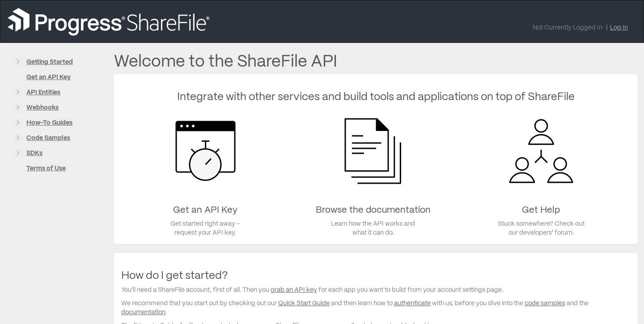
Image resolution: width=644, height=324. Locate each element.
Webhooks (42, 107)
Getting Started (50, 62)
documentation (143, 312)
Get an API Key (49, 77)
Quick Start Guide (304, 303)
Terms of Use (46, 168)
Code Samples (48, 138)
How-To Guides (49, 122)
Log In (619, 27)
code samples (545, 303)
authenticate (412, 303)
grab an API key (294, 290)
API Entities (43, 92)
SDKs (34, 153)
